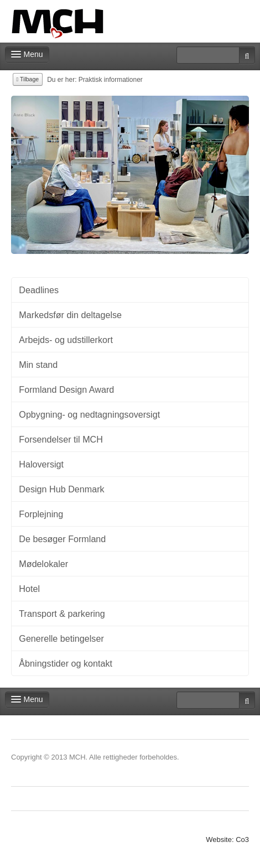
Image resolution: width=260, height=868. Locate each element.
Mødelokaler (43, 564)
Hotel (29, 589)
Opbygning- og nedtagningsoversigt (89, 414)
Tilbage (28, 79)
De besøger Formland (62, 539)
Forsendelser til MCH (61, 439)
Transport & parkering (62, 614)
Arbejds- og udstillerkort (66, 340)
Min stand (38, 365)
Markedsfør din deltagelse (70, 315)
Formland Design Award (66, 389)
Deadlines (39, 290)
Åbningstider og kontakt (66, 663)
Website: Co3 (227, 840)
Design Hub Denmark (61, 489)
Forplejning (41, 514)
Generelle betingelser (61, 638)
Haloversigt (41, 464)
